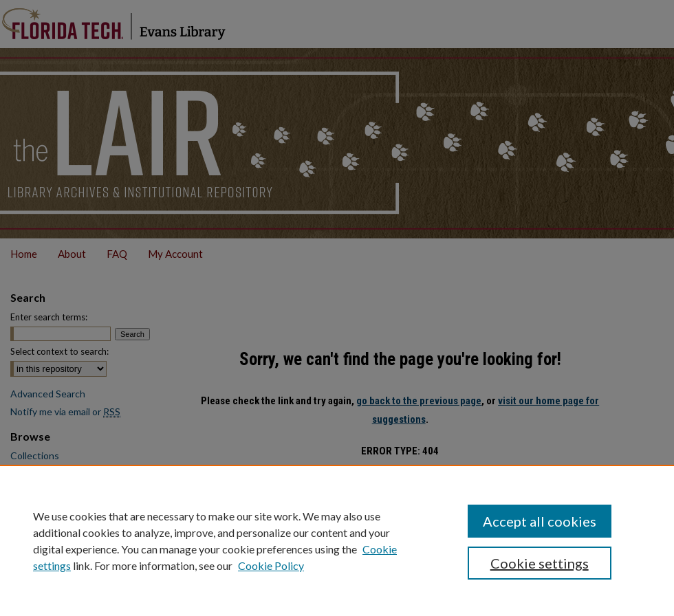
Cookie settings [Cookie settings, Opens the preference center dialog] (540, 563)
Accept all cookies (540, 521)
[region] (337, 540)
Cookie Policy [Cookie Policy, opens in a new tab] (271, 565)
